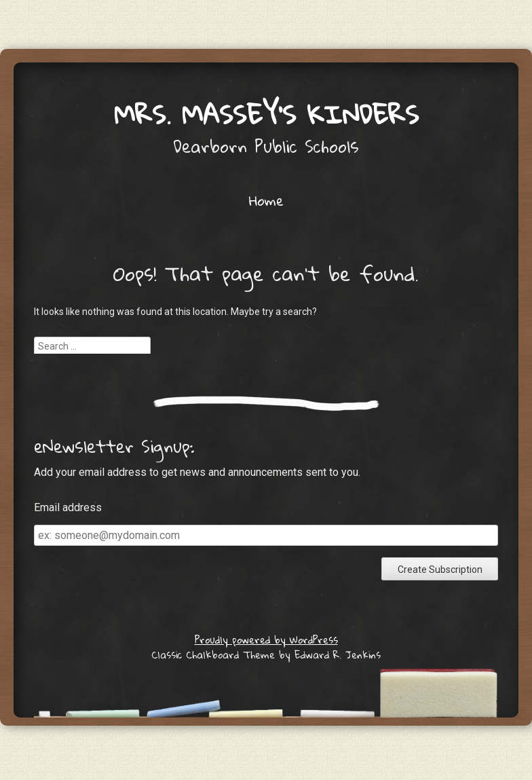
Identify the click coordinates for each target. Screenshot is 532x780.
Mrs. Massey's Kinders (266, 114)
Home (266, 200)
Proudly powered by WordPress (266, 639)
